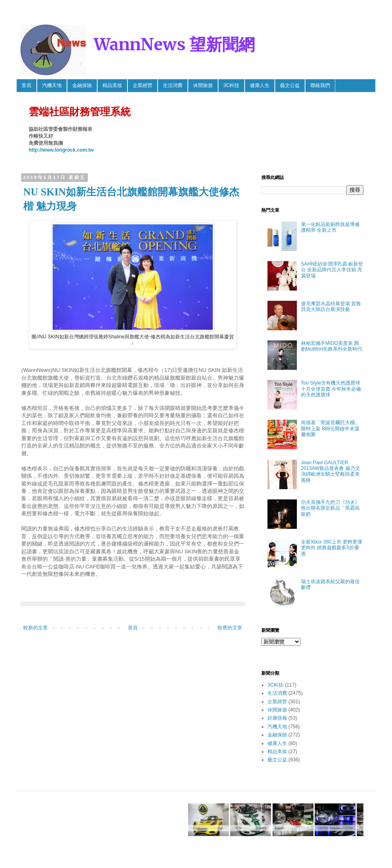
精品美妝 (112, 85)
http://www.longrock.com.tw (61, 150)
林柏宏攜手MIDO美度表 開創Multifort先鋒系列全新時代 (332, 346)
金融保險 (82, 85)
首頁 (27, 85)
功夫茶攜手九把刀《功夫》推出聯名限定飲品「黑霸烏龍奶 (330, 508)
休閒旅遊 (203, 85)
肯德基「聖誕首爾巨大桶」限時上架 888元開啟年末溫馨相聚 (330, 428)
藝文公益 (290, 85)
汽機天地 (52, 85)
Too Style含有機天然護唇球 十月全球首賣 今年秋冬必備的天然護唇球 (331, 389)
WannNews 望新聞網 (174, 45)
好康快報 (277, 718)
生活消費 (173, 85)
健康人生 (260, 85)
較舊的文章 (230, 628)
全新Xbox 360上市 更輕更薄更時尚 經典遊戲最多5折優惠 (332, 548)
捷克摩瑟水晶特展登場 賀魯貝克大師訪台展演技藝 (331, 306)
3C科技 (231, 85)
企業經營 (143, 85)
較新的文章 (36, 628)
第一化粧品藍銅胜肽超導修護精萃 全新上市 (330, 227)
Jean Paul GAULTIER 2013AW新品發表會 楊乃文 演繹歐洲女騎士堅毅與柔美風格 (331, 471)
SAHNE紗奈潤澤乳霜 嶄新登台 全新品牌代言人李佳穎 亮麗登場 (332, 270)
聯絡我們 (320, 85)
